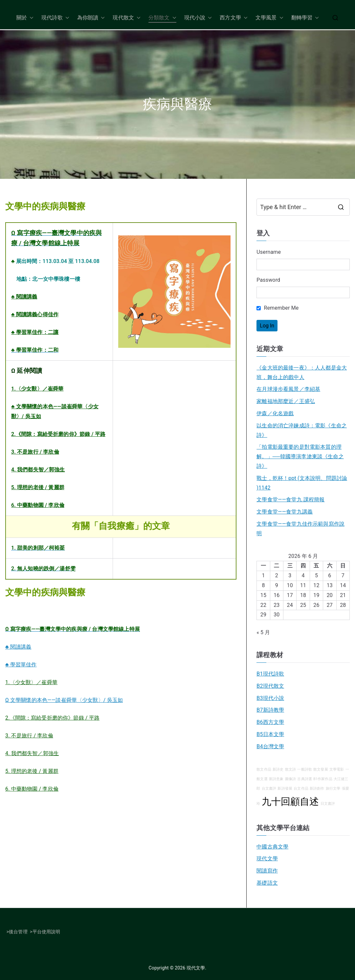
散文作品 (264, 769)
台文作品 (301, 789)
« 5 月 (263, 632)
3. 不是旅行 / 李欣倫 (35, 452)
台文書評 (269, 789)
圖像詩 (290, 779)
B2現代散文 (270, 686)
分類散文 (162, 18)
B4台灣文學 (270, 746)
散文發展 (321, 769)
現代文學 (267, 859)
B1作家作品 (323, 779)
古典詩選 (305, 779)
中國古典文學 (272, 847)
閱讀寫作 (267, 871)
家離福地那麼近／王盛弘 (286, 401)
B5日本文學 (270, 734)
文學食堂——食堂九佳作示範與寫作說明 (300, 529)
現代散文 (127, 18)
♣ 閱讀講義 (24, 297)
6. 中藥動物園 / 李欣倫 (38, 505)
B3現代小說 (270, 698)
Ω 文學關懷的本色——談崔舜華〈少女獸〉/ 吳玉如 (64, 700)
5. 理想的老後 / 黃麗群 (38, 487)
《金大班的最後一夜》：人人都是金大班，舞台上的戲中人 (302, 372)
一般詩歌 (305, 769)
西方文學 (234, 18)
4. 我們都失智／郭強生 (38, 470)
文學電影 (337, 769)
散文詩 (290, 769)
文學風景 (269, 18)
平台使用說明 (46, 932)
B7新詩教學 (270, 710)
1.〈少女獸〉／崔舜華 (37, 389)
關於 (25, 18)
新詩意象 (276, 779)
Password (268, 280)
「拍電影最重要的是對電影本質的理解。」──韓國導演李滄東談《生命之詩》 (300, 456)
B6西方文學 (270, 722)
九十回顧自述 (290, 801)
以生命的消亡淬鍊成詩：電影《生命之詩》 (302, 430)
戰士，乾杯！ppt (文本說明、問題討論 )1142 (302, 483)
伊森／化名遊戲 (275, 413)
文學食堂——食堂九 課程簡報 (290, 500)
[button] (30, 18)
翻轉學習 (305, 18)
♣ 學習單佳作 (21, 665)
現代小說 (198, 18)
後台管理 (18, 932)
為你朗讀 (91, 18)
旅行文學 (333, 789)
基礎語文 (267, 883)
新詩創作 (317, 789)
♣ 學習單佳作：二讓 (35, 332)
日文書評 (328, 804)
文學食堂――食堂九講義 (285, 512)
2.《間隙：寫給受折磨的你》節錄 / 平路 (58, 434)
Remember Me (277, 308)
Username (269, 252)
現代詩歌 (55, 18)
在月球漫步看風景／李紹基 (288, 389)
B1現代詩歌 (270, 674)
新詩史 (278, 769)
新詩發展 (285, 789)
